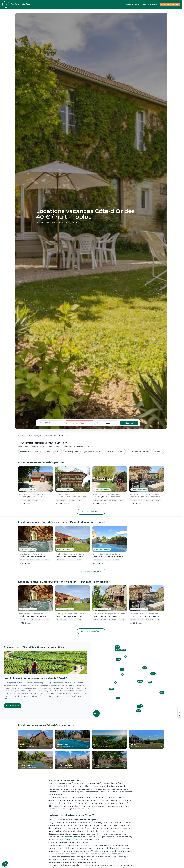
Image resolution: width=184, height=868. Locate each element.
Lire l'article (13, 706)
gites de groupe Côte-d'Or (69, 837)
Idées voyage (132, 4)
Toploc (21, 436)
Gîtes (58, 452)
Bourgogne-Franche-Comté (45, 436)
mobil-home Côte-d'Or (115, 848)
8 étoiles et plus (116, 452)
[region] (137, 680)
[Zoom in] (179, 709)
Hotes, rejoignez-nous (170, 4)
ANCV (158, 452)
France (29, 436)
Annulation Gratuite (139, 452)
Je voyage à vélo (149, 4)
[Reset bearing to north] (179, 716)
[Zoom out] (179, 712)
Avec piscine (72, 452)
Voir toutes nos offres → (91, 512)
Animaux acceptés (93, 452)
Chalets (47, 452)
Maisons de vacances (29, 452)
